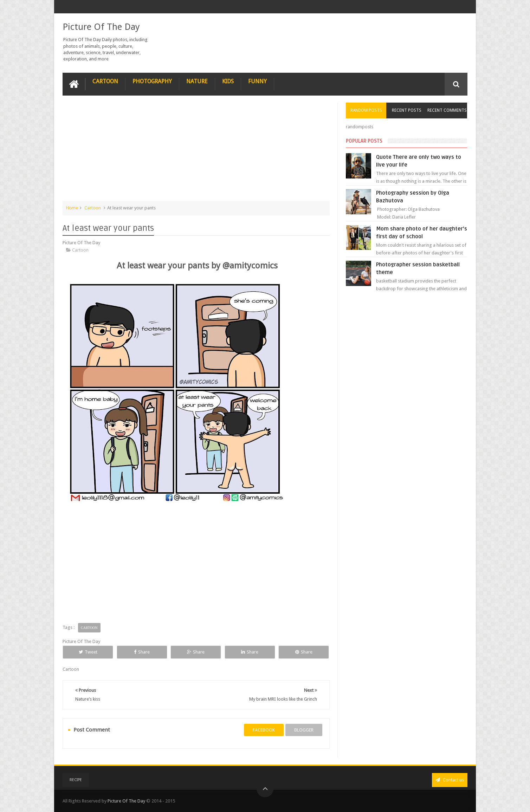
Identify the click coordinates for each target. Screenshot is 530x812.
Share (142, 652)
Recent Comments (447, 110)
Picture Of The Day (101, 27)
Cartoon (105, 81)
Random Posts (366, 110)
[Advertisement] (196, 152)
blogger (304, 730)
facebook (264, 730)
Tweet (88, 652)
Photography (152, 81)
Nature (197, 81)
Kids (228, 81)
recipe (76, 780)
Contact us (450, 780)
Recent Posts (407, 110)
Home (72, 208)
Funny (257, 81)
